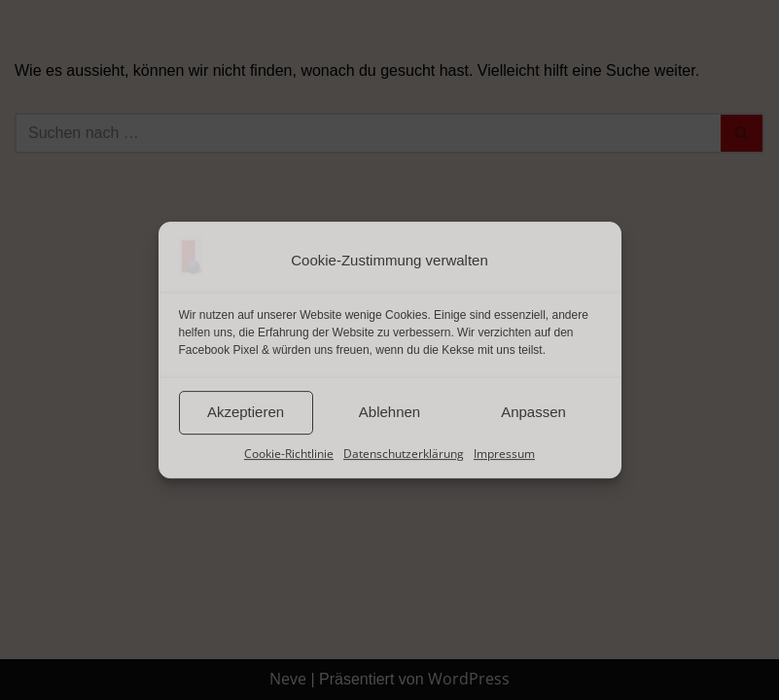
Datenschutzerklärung (404, 454)
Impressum (504, 454)
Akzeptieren (246, 412)
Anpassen (533, 412)
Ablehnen (389, 412)
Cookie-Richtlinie (289, 454)
